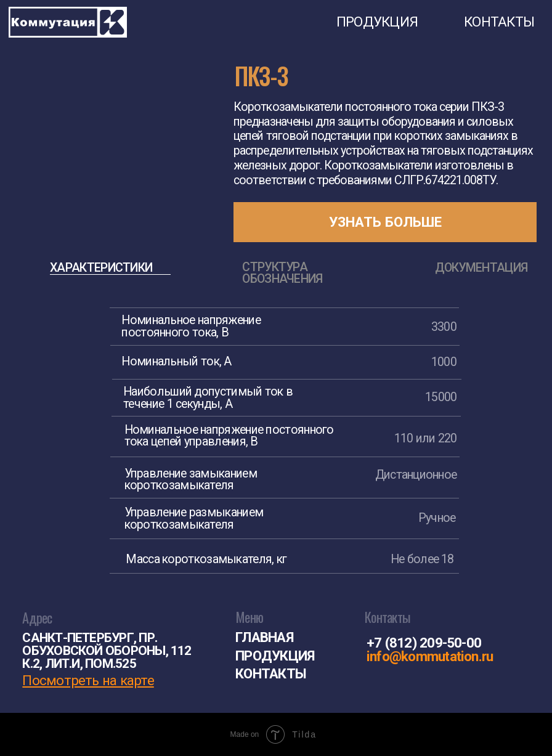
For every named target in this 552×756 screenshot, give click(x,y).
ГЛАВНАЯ (264, 637)
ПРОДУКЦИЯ (377, 22)
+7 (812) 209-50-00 (424, 643)
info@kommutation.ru (430, 656)
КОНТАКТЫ (499, 22)
